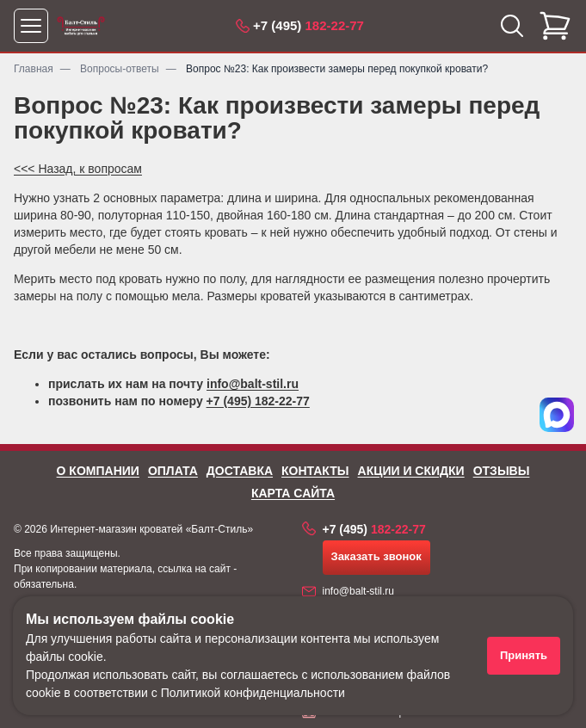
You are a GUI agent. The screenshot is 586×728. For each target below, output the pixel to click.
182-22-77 (308, 25)
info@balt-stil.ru (253, 384)
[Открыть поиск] (512, 26)
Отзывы (502, 471)
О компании (98, 471)
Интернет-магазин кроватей (116, 529)
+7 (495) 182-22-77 (258, 401)
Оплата (173, 471)
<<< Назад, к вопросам (78, 169)
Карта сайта (293, 493)
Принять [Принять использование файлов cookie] (524, 655)
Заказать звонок (376, 556)
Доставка (240, 471)
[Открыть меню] (31, 26)
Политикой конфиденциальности (253, 693)
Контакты (315, 471)
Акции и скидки (411, 471)
